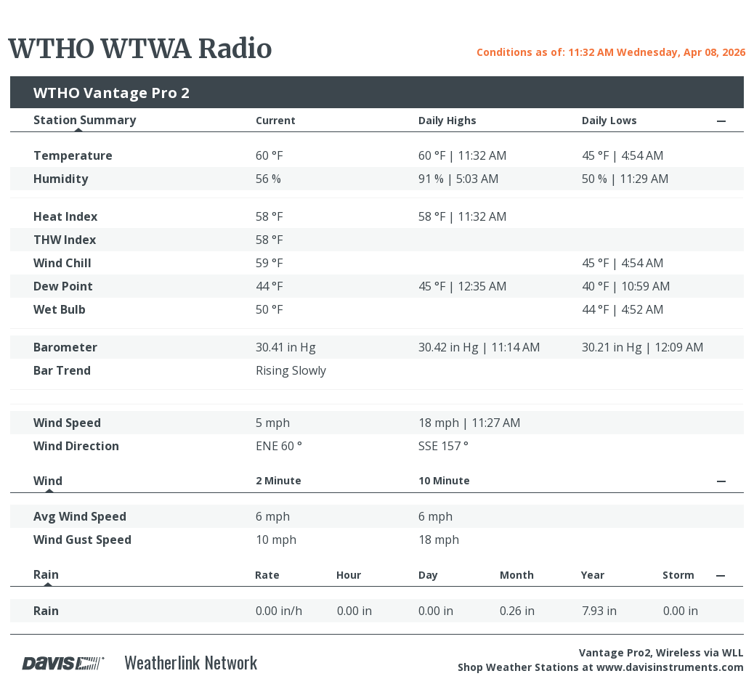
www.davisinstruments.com (670, 667)
